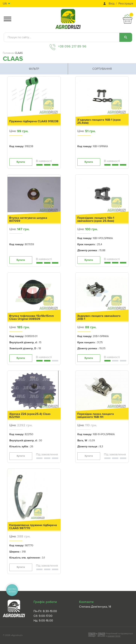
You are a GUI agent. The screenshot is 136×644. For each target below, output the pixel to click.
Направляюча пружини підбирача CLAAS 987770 (33, 527)
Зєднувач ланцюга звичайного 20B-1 (99, 317)
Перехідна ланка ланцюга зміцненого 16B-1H (96, 415)
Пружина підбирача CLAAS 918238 (34, 121)
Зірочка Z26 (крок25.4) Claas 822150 (30, 415)
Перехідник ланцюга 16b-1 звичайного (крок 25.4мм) (96, 219)
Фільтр (34, 69)
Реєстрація (126, 4)
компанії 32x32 (114, 636)
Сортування (102, 69)
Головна (8, 53)
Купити (21, 162)
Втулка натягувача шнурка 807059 (28, 219)
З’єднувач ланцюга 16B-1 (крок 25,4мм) (99, 121)
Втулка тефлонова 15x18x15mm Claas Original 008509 (32, 317)
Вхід (112, 4)
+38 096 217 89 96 (72, 46)
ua (5, 4)
